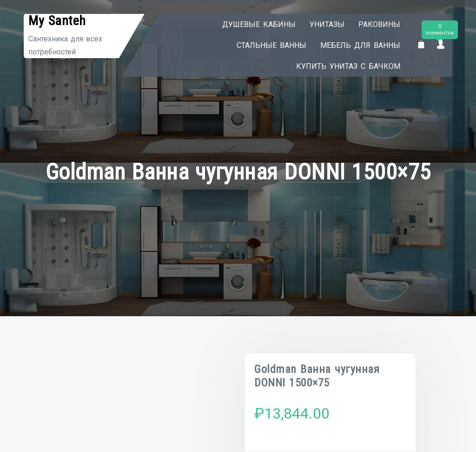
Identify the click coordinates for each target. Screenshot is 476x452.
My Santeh (57, 21)
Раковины (379, 24)
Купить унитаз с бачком (348, 66)
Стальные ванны (271, 45)
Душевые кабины (259, 24)
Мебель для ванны (360, 45)
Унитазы (327, 24)
